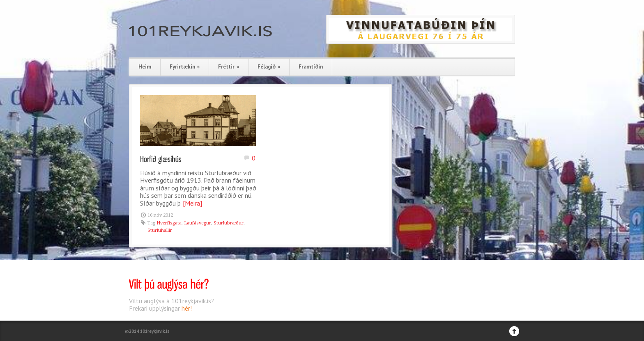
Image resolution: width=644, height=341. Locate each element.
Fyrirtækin (185, 67)
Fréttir (229, 67)
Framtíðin (311, 67)
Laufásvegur (198, 223)
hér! (187, 308)
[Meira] (192, 203)
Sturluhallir (160, 230)
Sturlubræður (229, 223)
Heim (145, 67)
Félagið (269, 67)
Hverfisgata (169, 223)
